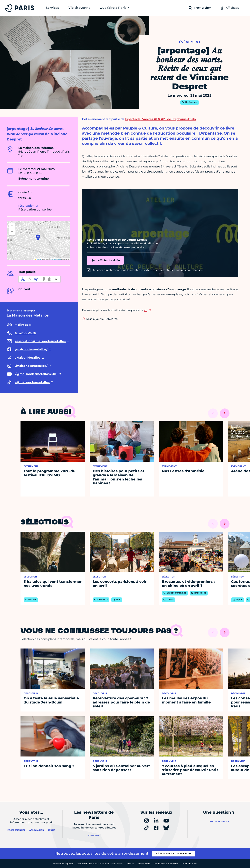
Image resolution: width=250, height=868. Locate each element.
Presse (130, 864)
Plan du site (190, 864)
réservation (26, 206)
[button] (38, 237)
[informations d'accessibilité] (39, 279)
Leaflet (38, 259)
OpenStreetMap (56, 259)
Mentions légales (63, 864)
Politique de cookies (167, 864)
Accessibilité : (100, 864)
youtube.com (136, 240)
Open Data (144, 864)
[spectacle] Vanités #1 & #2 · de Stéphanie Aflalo (161, 119)
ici (146, 310)
